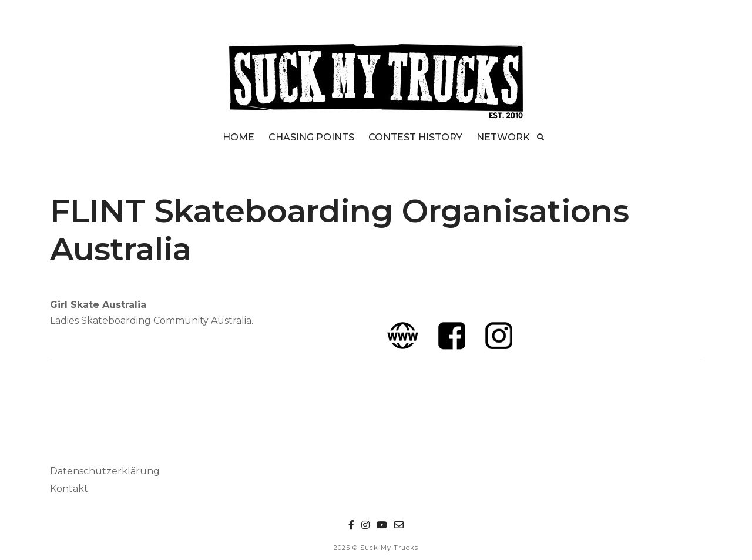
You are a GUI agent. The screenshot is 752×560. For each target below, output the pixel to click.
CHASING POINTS (311, 137)
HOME (239, 137)
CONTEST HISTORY (415, 137)
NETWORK (503, 137)
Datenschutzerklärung (105, 471)
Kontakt (69, 489)
